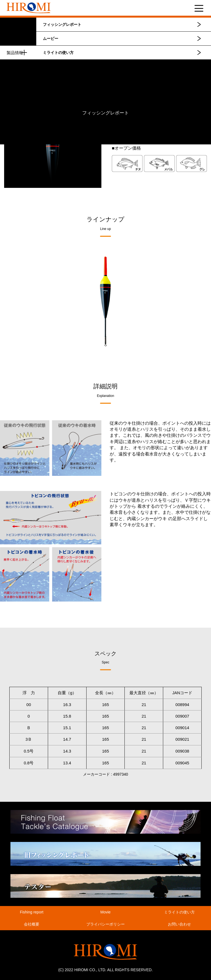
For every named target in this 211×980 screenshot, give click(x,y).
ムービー (51, 39)
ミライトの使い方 (58, 53)
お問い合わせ (179, 924)
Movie (105, 912)
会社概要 (32, 924)
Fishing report (32, 912)
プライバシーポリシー (105, 924)
